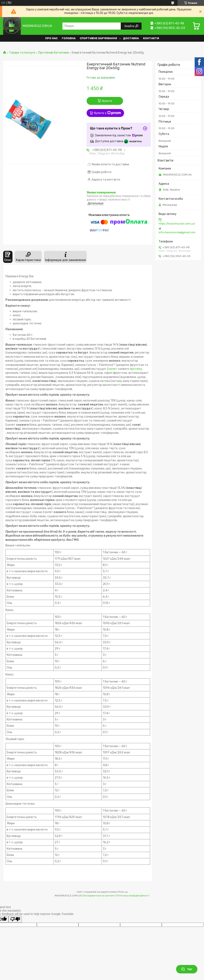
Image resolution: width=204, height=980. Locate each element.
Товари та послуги (22, 53)
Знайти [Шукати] (130, 26)
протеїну (136, 369)
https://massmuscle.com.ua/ (177, 224)
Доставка (131, 38)
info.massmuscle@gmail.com (177, 232)
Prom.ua (123, 892)
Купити (107, 101)
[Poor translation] (15, 919)
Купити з (108, 113)
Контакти (151, 38)
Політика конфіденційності (133, 896)
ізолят (113, 369)
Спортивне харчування (98, 38)
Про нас (51, 38)
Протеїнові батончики (54, 53)
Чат (187, 969)
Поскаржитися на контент (99, 896)
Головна (69, 38)
